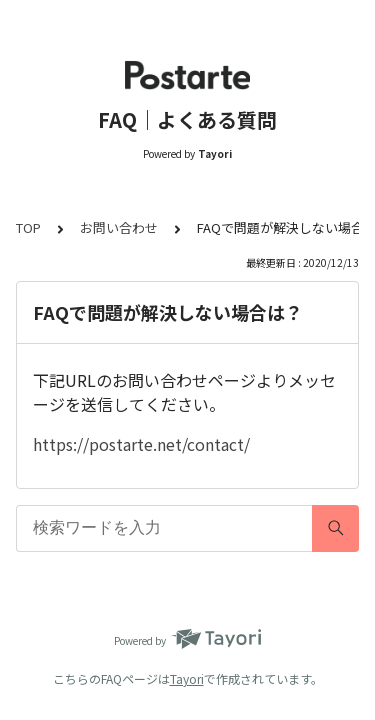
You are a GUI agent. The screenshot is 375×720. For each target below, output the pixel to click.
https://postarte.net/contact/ (141, 444)
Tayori (187, 678)
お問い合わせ (119, 227)
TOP (28, 227)
